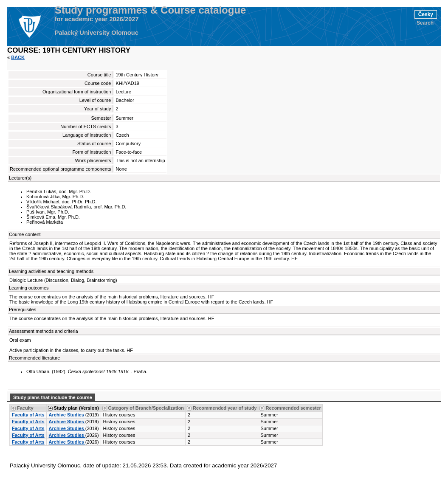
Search (425, 23)
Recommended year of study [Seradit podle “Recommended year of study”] (225, 408)
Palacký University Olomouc (97, 33)
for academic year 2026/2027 (97, 19)
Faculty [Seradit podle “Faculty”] (25, 408)
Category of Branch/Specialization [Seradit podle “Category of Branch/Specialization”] (146, 408)
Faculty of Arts (28, 415)
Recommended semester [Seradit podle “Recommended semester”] (293, 408)
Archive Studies (67, 415)
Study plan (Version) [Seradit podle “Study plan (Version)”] (76, 408)
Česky (426, 14)
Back (18, 57)
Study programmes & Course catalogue (151, 10)
